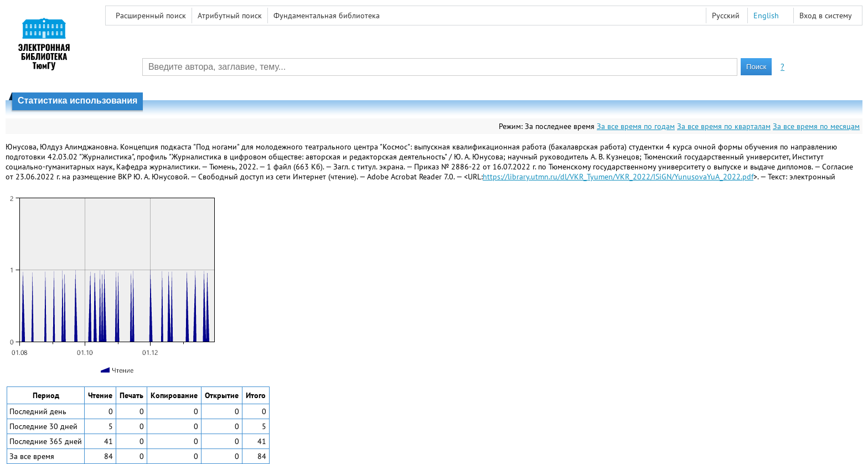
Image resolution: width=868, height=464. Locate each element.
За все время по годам (636, 126)
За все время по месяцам (816, 126)
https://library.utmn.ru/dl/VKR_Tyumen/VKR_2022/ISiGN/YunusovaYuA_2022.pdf (618, 177)
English (766, 16)
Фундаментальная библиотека (327, 16)
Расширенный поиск (151, 16)
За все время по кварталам (724, 126)
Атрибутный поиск (230, 16)
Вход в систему (826, 16)
